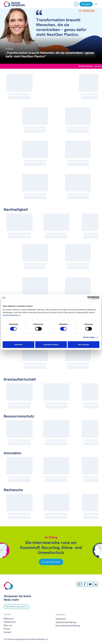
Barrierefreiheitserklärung (68, 626)
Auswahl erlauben (51, 345)
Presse (7, 629)
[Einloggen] (86, 4)
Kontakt (7, 632)
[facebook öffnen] (85, 584)
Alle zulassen (83, 345)
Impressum (61, 619)
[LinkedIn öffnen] (96, 584)
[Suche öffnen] (76, 4)
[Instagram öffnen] (79, 584)
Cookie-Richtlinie (10, 315)
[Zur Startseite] (15, 4)
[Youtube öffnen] (90, 584)
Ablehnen (18, 345)
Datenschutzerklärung (66, 622)
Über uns (8, 625)
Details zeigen (89, 337)
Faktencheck (10, 622)
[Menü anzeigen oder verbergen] (96, 4)
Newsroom (9, 619)
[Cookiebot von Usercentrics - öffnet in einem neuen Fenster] (89, 298)
